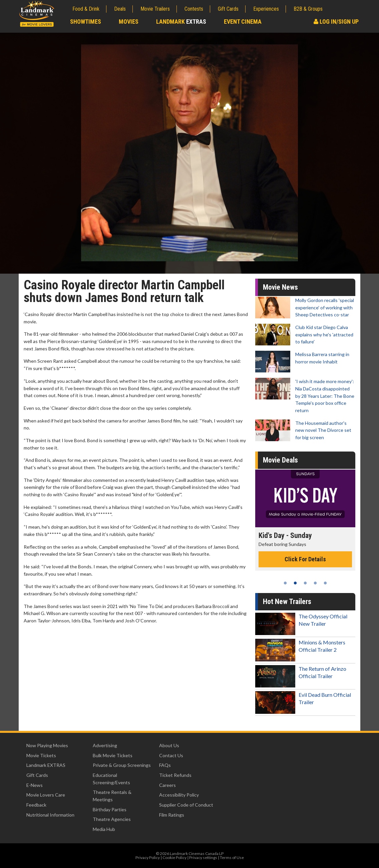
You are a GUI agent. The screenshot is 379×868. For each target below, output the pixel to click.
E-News (35, 785)
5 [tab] (325, 583)
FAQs (165, 765)
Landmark (181, 22)
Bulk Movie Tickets (113, 755)
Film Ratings (172, 815)
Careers (167, 785)
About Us (169, 745)
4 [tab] (315, 583)
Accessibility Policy (179, 795)
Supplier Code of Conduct (186, 805)
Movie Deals (280, 460)
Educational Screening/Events (111, 779)
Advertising (105, 745)
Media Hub (104, 829)
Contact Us (171, 755)
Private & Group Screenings (122, 765)
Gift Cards (228, 9)
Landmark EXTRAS (46, 765)
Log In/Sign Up (336, 22)
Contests (194, 9)
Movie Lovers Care (46, 795)
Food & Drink (86, 9)
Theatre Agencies (112, 819)
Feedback (36, 805)
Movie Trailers (155, 9)
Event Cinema (243, 22)
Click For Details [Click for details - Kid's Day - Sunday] (305, 559)
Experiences (266, 9)
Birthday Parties (110, 809)
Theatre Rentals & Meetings (112, 796)
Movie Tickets (41, 755)
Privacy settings (203, 857)
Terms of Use (232, 857)
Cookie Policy (174, 857)
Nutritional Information (50, 815)
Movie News (280, 287)
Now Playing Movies (47, 745)
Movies (129, 22)
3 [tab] (305, 583)
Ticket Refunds (175, 775)
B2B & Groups (308, 9)
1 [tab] (285, 583)
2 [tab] (295, 583)
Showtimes (86, 22)
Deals (120, 9)
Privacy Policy (148, 857)
